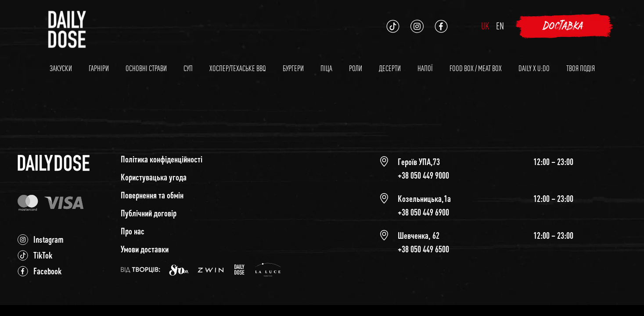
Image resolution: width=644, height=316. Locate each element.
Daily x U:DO (534, 68)
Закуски (61, 68)
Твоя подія (581, 68)
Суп (188, 68)
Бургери (293, 68)
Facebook (47, 271)
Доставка (564, 26)
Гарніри (99, 68)
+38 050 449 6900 (423, 212)
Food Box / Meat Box (476, 68)
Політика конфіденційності (162, 159)
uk (485, 26)
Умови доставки (145, 249)
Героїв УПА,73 (419, 162)
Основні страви (146, 68)
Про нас (133, 231)
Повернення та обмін (152, 195)
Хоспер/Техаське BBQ (238, 68)
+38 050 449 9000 (423, 175)
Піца (326, 68)
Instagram (49, 239)
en (500, 26)
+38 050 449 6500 (423, 249)
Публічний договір (149, 213)
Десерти (390, 68)
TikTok (43, 255)
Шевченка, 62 (419, 235)
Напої (425, 68)
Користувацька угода (154, 177)
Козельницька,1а (424, 199)
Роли (356, 68)
